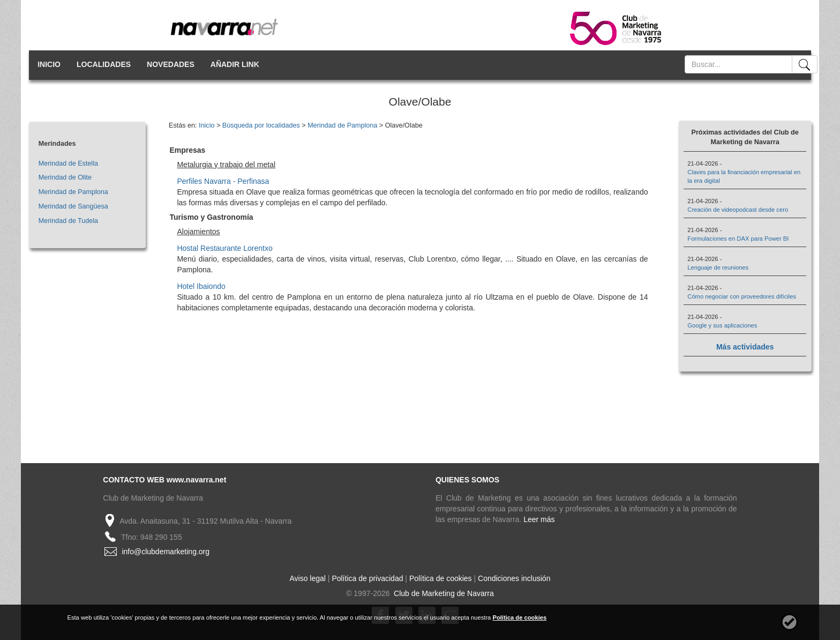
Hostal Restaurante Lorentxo (224, 248)
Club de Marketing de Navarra (443, 593)
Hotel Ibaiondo (201, 286)
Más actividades (745, 347)
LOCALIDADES (104, 64)
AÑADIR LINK (235, 64)
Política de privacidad (367, 578)
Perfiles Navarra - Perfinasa (223, 181)
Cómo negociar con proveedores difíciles (742, 296)
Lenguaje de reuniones (718, 267)
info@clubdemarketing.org (166, 552)
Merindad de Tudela (68, 221)
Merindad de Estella (68, 163)
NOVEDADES (171, 64)
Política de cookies (441, 578)
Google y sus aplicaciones (722, 325)
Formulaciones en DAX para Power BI (738, 239)
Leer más (539, 519)
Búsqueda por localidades (261, 125)
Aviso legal (308, 578)
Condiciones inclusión (514, 578)
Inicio (207, 125)
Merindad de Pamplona (73, 192)
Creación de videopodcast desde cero (738, 210)
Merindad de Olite (65, 177)
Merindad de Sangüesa (73, 206)
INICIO (49, 64)
